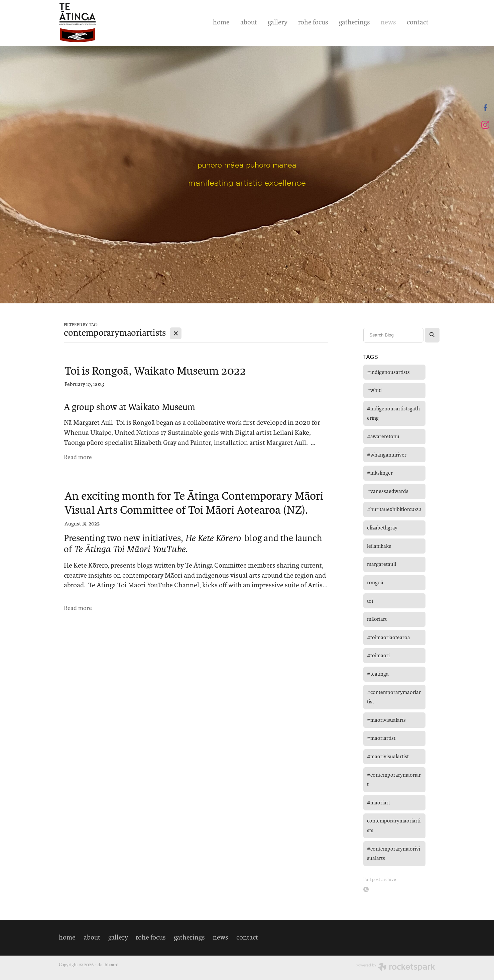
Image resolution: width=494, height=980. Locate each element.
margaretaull (382, 564)
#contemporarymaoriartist (394, 697)
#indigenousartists (388, 372)
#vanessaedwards (388, 491)
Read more (78, 457)
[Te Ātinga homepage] (96, 23)
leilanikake (379, 546)
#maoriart (379, 803)
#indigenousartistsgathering (393, 413)
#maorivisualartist (388, 756)
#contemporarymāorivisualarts (394, 854)
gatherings (354, 22)
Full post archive (380, 879)
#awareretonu (383, 436)
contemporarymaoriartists (394, 825)
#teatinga (378, 674)
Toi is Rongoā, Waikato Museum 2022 (155, 371)
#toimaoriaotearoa (389, 637)
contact (418, 22)
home (221, 22)
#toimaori (378, 655)
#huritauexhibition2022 (394, 509)
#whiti (374, 390)
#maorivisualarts (386, 720)
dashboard (108, 965)
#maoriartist (381, 738)
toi (370, 601)
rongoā (375, 582)
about (249, 22)
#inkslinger (380, 473)
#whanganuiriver (387, 455)
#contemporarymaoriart (394, 780)
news (388, 22)
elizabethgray (382, 528)
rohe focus (313, 22)
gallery (278, 22)
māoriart (377, 619)
